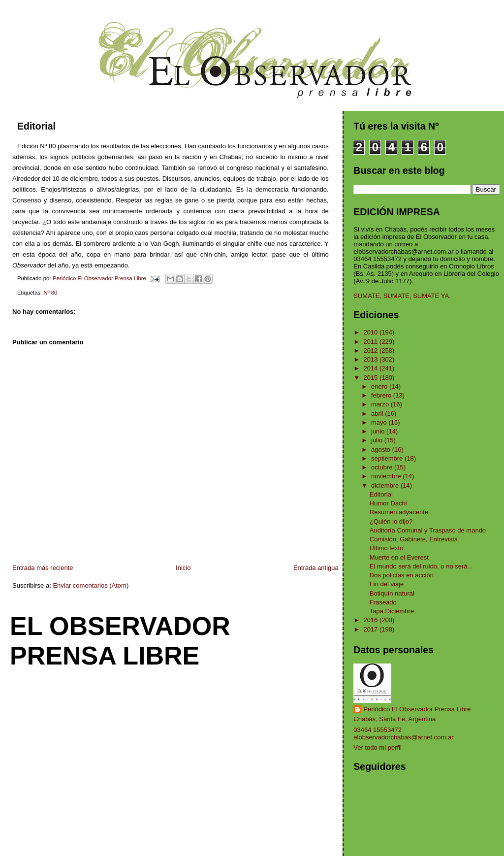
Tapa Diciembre (392, 611)
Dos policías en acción (402, 575)
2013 (371, 359)
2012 (371, 350)
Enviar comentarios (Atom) (91, 585)
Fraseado (383, 602)
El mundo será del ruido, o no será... (421, 566)
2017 (371, 629)
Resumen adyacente (399, 512)
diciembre (386, 485)
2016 (371, 620)
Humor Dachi (388, 503)
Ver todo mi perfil (378, 748)
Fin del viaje (387, 584)
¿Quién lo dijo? (391, 521)
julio (378, 440)
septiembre (388, 458)
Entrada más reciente (43, 568)
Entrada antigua (316, 568)
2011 (371, 342)
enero (380, 386)
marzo (381, 404)
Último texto (387, 548)
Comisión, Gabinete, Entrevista (414, 539)
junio (379, 431)
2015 (371, 378)
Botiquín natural (392, 593)
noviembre (387, 476)
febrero (382, 395)
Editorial (381, 494)
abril (378, 414)
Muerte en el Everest (399, 557)
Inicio (183, 568)
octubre (383, 467)
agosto (382, 449)
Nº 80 (50, 293)
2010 (371, 332)
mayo (380, 422)
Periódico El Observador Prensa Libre (417, 709)
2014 (371, 368)
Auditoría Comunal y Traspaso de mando (428, 530)
